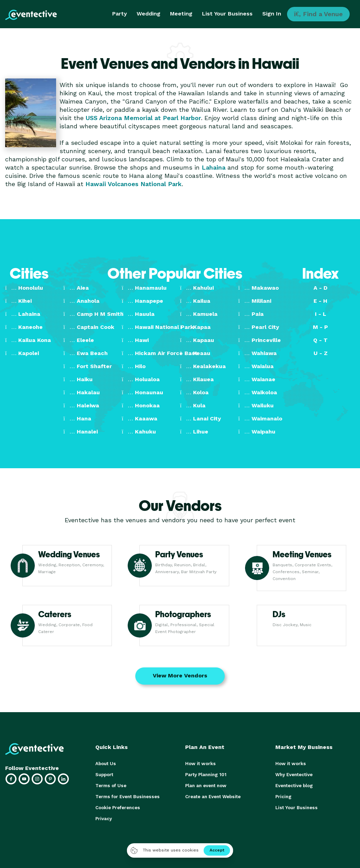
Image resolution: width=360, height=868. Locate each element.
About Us (105, 764)
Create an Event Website (213, 797)
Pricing (283, 797)
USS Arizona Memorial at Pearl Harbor (143, 118)
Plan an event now (206, 786)
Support (104, 775)
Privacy (104, 819)
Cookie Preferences (118, 808)
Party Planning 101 (205, 775)
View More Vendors (180, 676)
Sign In (272, 14)
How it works (200, 764)
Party (120, 14)
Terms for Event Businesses (127, 797)
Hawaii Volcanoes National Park (134, 184)
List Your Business (227, 14)
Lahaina (214, 167)
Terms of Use (110, 786)
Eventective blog (294, 786)
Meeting (181, 14)
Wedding (149, 14)
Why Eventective (294, 775)
